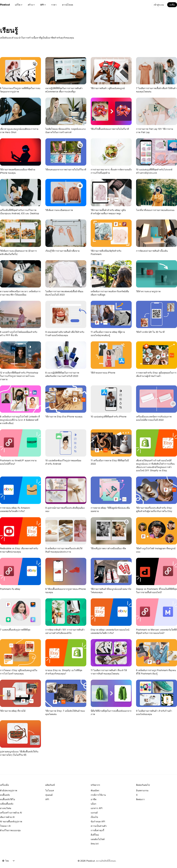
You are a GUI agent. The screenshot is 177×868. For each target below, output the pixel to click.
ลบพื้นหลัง (5, 795)
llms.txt (95, 844)
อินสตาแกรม (142, 790)
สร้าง (31, 5)
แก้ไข (19, 5)
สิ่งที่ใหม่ (95, 835)
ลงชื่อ (172, 5)
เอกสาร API (97, 808)
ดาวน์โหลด (68, 5)
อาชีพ (94, 799)
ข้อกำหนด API (98, 821)
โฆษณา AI (5, 826)
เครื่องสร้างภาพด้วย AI (11, 813)
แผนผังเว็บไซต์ (98, 839)
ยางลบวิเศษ (6, 808)
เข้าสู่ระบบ (159, 5)
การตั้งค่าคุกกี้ (97, 830)
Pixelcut (5, 5)
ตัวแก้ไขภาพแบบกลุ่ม (10, 830)
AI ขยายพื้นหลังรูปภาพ (11, 821)
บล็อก (93, 804)
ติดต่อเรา (140, 799)
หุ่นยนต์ (49, 795)
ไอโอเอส (50, 790)
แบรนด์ (94, 813)
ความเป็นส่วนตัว (99, 826)
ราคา (54, 5)
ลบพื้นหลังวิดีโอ (8, 799)
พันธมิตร (95, 790)
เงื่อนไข (94, 817)
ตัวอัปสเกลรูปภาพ (9, 790)
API (43, 5)
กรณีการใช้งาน (98, 795)
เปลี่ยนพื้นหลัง (7, 804)
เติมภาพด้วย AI (7, 817)
